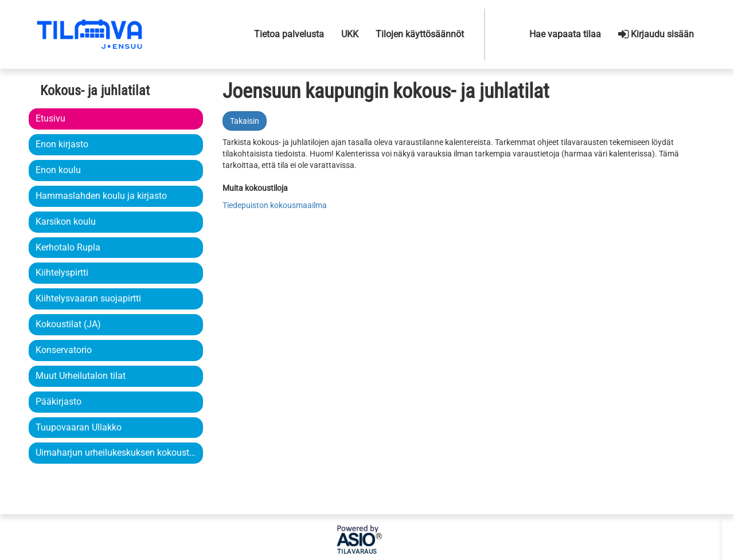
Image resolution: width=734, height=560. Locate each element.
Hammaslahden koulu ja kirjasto (101, 196)
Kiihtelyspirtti (62, 273)
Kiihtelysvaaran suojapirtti (88, 298)
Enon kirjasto (62, 144)
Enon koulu (58, 170)
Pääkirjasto (58, 402)
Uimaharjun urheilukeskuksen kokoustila (116, 453)
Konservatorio (64, 350)
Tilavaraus (357, 552)
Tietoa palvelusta (289, 34)
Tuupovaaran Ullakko (79, 427)
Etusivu (50, 118)
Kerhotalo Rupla (68, 247)
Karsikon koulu (66, 222)
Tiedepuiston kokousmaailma (275, 205)
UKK (350, 34)
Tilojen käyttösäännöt (420, 34)
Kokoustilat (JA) (68, 324)
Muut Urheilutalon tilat (81, 376)
